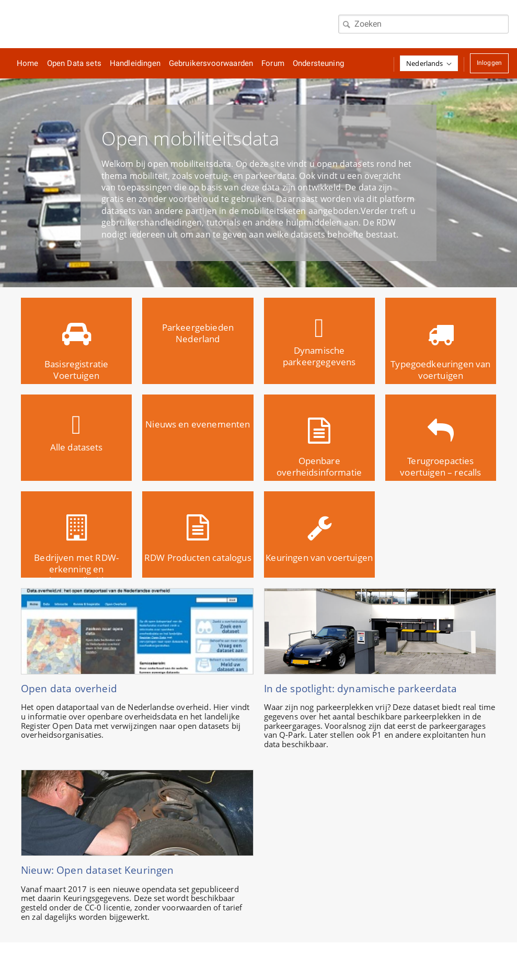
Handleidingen (135, 63)
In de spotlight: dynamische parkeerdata (361, 688)
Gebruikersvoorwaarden (211, 63)
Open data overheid (69, 688)
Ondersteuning (318, 63)
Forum (273, 63)
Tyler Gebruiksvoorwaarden (170, 961)
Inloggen (489, 63)
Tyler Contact (255, 961)
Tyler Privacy (315, 961)
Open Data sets (74, 63)
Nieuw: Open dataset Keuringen (97, 870)
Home (28, 63)
